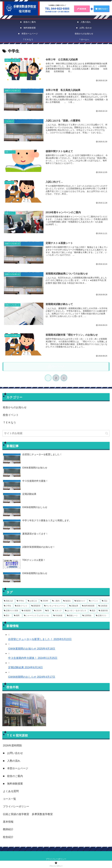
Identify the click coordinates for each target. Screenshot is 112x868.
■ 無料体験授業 (13, 783)
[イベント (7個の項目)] (94, 601)
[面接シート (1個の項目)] (73, 615)
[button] (107, 433)
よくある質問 (11, 791)
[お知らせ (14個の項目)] (33, 601)
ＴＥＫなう (9, 422)
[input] (56, 433)
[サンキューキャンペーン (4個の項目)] (55, 605)
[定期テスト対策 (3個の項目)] (11, 610)
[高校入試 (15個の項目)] (9, 601)
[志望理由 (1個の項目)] (88, 615)
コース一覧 (9, 799)
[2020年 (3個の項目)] (38, 610)
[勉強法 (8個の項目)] (67, 601)
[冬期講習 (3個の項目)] (26, 610)
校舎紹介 (8, 837)
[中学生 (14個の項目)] (21, 601)
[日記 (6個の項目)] (105, 601)
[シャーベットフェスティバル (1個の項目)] (37, 615)
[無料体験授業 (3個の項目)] (89, 605)
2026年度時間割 (12, 745)
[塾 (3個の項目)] (47, 610)
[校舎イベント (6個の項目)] (22, 605)
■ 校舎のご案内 (13, 776)
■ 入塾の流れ (12, 761)
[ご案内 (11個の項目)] (56, 601)
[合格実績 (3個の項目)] (103, 605)
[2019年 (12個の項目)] (45, 601)
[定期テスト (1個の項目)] (102, 615)
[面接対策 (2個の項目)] (103, 610)
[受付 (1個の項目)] (7, 615)
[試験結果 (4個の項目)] (74, 605)
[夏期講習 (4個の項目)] (36, 605)
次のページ (56, 366)
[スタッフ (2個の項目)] (57, 610)
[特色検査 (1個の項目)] (59, 615)
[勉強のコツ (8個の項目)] (80, 601)
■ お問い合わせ (13, 753)
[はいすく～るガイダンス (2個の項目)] (76, 610)
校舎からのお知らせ (15, 407)
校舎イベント (11, 415)
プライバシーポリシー (16, 806)
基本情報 (8, 821)
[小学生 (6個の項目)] (8, 605)
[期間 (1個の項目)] (17, 615)
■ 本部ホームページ (16, 768)
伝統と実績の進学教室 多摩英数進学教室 (28, 814)
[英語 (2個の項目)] (93, 610)
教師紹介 (8, 829)
